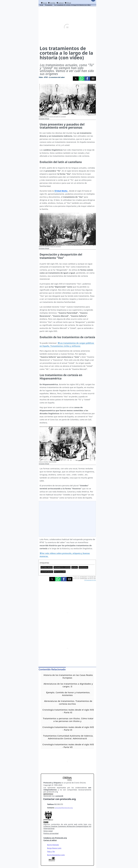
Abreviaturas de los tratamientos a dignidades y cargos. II (68, 685)
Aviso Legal (48, 831)
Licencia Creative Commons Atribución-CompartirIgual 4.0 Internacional (67, 827)
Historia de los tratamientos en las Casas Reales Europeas (68, 676)
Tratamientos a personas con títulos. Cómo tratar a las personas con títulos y (68, 720)
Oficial (69, 3)
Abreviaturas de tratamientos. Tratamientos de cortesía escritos (68, 702)
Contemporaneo (47, 572)
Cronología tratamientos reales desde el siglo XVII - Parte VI (68, 728)
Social (45, 3)
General (75, 567)
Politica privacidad (51, 833)
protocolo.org (60, 572)
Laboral (61, 3)
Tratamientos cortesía (62, 567)
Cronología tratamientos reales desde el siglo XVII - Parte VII (68, 746)
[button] (76, 79)
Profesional (83, 567)
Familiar (53, 3)
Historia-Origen (47, 567)
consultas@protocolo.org (64, 808)
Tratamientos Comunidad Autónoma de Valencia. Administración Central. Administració (68, 737)
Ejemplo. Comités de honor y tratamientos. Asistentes (68, 694)
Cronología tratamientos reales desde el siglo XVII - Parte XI (68, 711)
